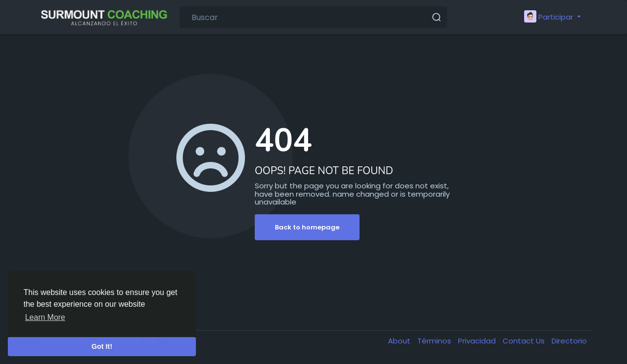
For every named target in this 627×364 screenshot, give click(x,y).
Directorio (569, 341)
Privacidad (478, 341)
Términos (435, 341)
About (400, 341)
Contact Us (525, 341)
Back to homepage (307, 227)
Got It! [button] (102, 346)
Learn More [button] (45, 317)
